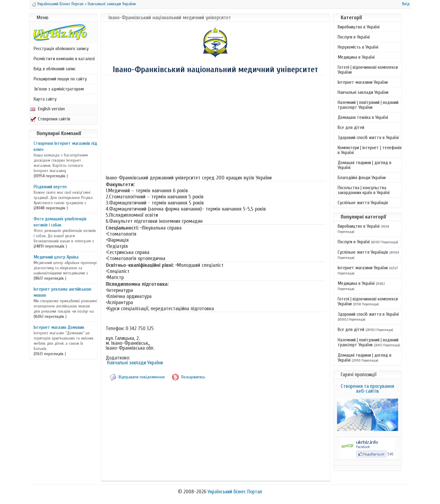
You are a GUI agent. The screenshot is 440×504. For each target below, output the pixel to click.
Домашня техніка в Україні (363, 117)
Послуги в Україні (354, 37)
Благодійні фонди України (362, 178)
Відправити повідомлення (142, 377)
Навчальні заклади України (112, 4)
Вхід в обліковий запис (55, 69)
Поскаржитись (193, 377)
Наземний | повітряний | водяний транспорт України (368, 105)
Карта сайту (45, 99)
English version (48, 109)
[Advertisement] (215, 124)
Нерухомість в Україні (358, 47)
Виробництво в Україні (359, 27)
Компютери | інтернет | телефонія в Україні (370, 150)
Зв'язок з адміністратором (59, 89)
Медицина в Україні (356, 57)
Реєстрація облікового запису (61, 49)
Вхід (406, 4)
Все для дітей (351, 127)
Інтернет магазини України (363, 82)
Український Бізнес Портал (60, 4)
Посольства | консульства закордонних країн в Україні (364, 190)
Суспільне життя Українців (363, 203)
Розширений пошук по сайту (60, 79)
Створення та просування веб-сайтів (367, 389)
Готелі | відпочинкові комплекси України (368, 70)
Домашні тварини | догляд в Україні (365, 165)
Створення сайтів (50, 119)
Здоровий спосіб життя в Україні (368, 138)
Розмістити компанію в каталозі (64, 59)
